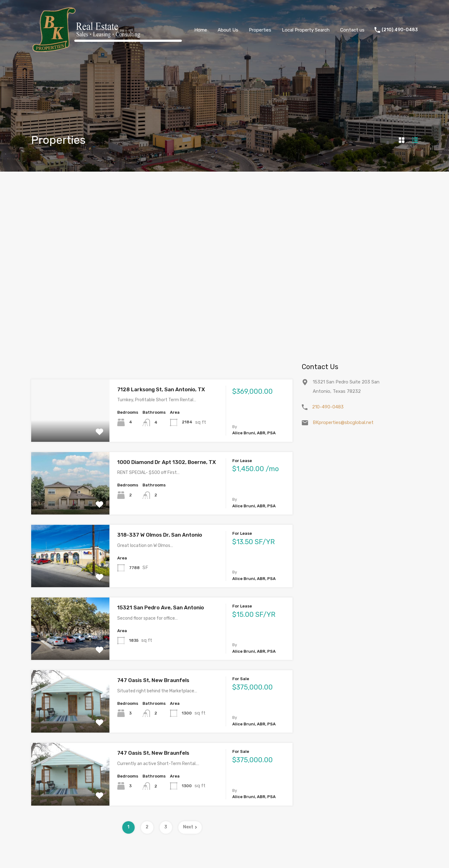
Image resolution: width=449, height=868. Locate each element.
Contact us (352, 30)
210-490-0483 (328, 407)
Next (190, 827)
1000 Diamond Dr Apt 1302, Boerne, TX (167, 462)
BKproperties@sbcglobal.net (343, 422)
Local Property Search (306, 30)
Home (201, 30)
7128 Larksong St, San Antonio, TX (161, 389)
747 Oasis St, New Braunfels (153, 680)
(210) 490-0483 (400, 30)
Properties (260, 30)
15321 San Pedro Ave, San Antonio (161, 607)
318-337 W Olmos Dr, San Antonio (160, 535)
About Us (228, 30)
